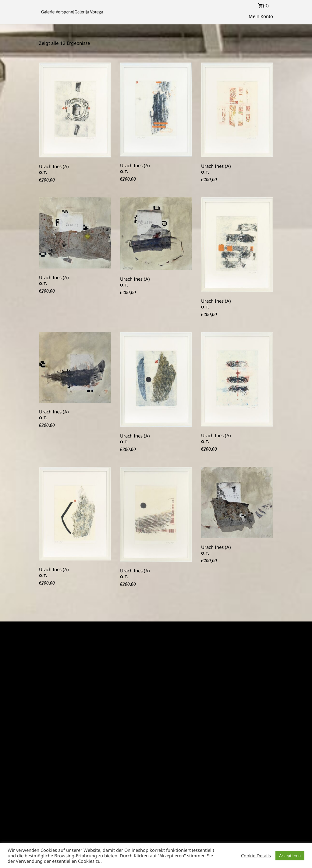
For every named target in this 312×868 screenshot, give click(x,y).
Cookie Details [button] (256, 855)
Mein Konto (261, 16)
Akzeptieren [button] (290, 855)
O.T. (43, 173)
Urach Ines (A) (54, 166)
